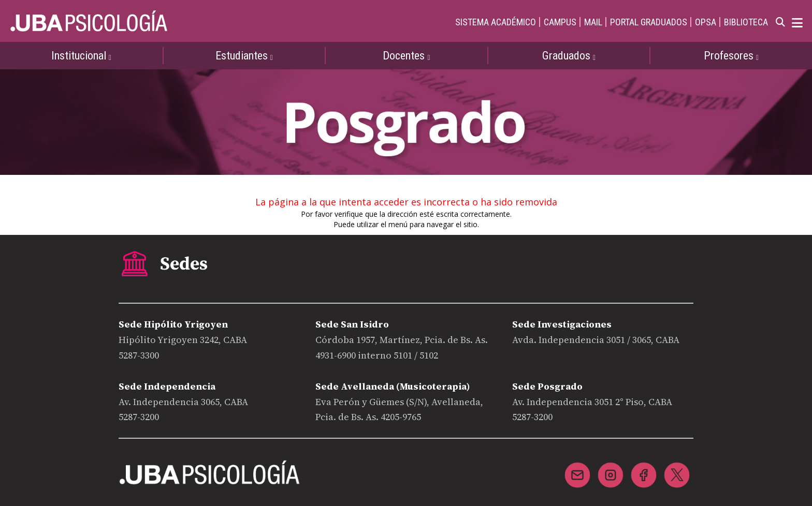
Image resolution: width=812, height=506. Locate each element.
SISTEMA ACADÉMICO (496, 22)
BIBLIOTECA (746, 22)
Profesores (731, 56)
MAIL (593, 22)
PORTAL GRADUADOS (649, 22)
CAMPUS (560, 22)
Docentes (406, 56)
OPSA (706, 22)
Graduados (569, 56)
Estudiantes (244, 56)
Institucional (81, 56)
